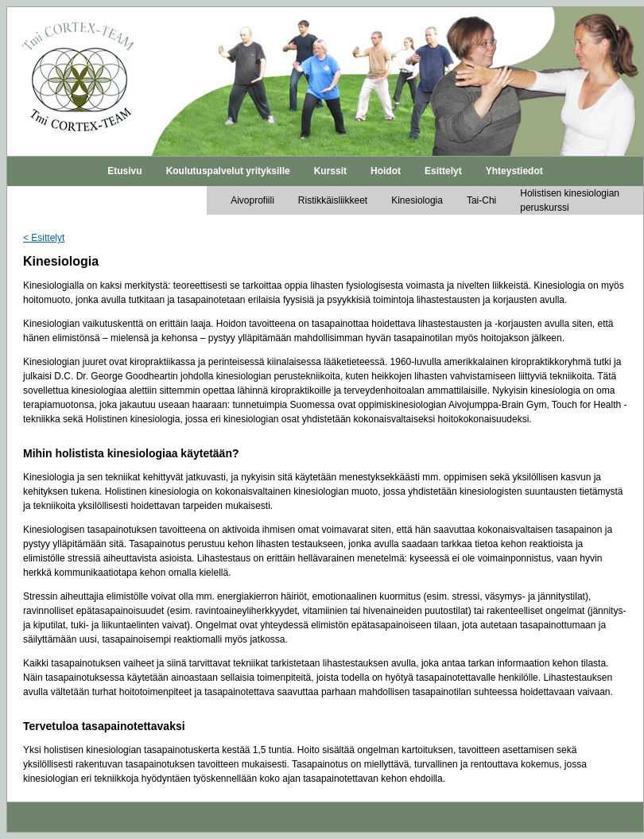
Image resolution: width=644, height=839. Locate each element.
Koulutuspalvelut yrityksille (228, 171)
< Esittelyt (44, 238)
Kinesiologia (417, 200)
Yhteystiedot (514, 171)
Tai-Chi (481, 200)
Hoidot (386, 171)
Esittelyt (443, 171)
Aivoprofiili (252, 200)
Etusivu (124, 171)
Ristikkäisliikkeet (333, 200)
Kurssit (330, 171)
